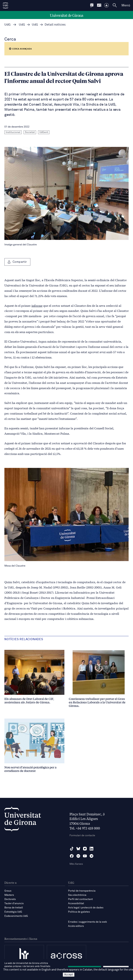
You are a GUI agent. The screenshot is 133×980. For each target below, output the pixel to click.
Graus (8, 891)
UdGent (44, 132)
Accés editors (76, 926)
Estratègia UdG (13, 912)
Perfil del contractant (80, 899)
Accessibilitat (76, 903)
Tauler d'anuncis (14, 903)
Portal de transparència (82, 891)
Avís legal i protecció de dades (86, 908)
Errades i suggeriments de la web (87, 922)
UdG (8, 25)
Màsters (9, 895)
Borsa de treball (14, 908)
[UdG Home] (5, 5)
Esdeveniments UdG (16, 916)
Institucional (13, 132)
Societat (30, 132)
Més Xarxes (76, 864)
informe (37, 305)
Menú (126, 5)
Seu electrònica (77, 895)
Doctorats (10, 899)
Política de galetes (79, 912)
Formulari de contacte (82, 835)
